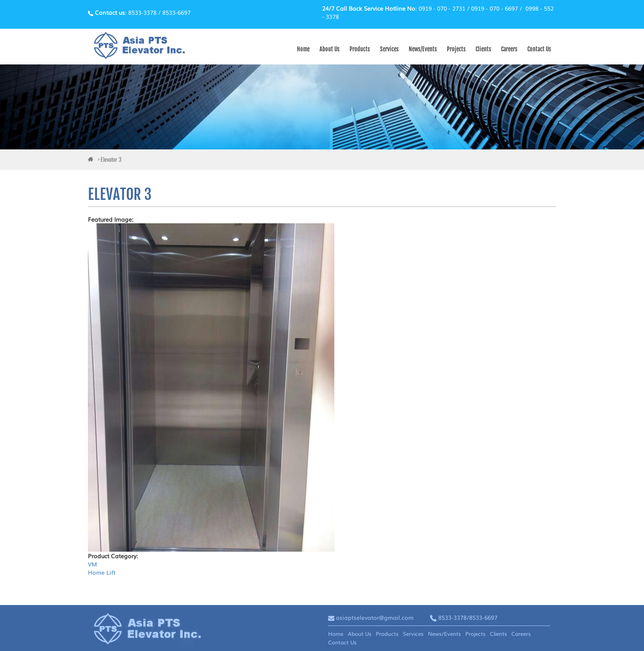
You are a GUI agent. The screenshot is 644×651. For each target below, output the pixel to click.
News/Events (423, 49)
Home (303, 49)
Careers (509, 49)
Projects (456, 49)
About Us (330, 49)
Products (360, 49)
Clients (483, 49)
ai (92, 160)
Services (389, 49)
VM (92, 564)
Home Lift (102, 572)
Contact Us (539, 49)
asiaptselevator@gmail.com (375, 617)
